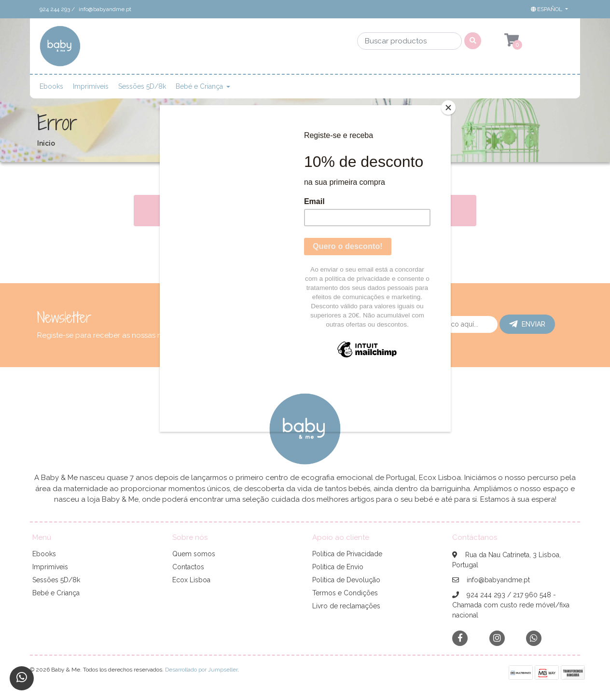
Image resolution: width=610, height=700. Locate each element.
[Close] (448, 108)
